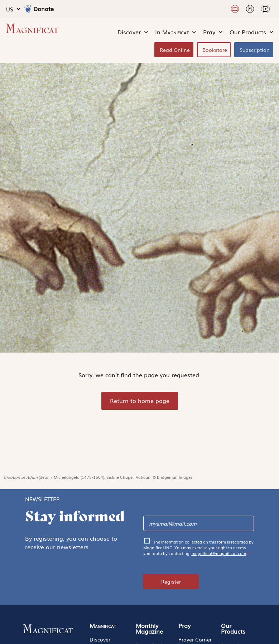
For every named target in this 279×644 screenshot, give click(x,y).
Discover (133, 32)
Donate (44, 9)
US (13, 9)
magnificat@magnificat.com (219, 553)
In (175, 32)
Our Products (251, 32)
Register (171, 581)
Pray (213, 32)
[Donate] (28, 9)
